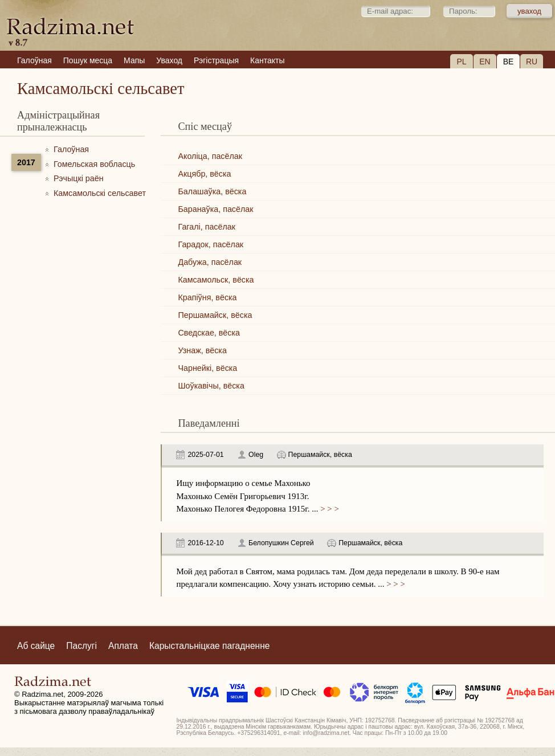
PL (461, 62)
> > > (328, 509)
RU (532, 62)
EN (485, 62)
